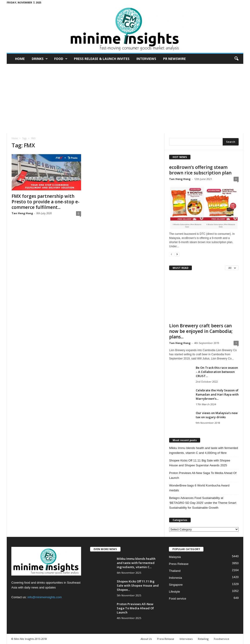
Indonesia (175, 578)
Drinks (40, 59)
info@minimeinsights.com (44, 597)
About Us (146, 639)
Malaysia (175, 557)
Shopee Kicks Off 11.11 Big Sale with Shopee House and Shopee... (138, 585)
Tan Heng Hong (22, 213)
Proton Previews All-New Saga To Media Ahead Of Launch (203, 475)
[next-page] (177, 254)
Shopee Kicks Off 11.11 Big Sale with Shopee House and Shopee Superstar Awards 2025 (200, 463)
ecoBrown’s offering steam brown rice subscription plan (200, 170)
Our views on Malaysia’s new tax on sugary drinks (217, 415)
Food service (177, 599)
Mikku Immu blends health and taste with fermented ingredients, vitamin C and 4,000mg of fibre (204, 450)
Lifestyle (174, 592)
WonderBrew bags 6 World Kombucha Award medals (199, 488)
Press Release (179, 564)
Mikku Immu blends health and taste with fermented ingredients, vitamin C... (136, 563)
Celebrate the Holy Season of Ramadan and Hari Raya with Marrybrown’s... (217, 394)
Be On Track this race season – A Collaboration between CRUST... (217, 372)
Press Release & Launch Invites (102, 59)
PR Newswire (174, 59)
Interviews (146, 59)
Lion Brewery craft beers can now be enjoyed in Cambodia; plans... (201, 331)
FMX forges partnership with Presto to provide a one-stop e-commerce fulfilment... (46, 202)
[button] (236, 59)
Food (61, 59)
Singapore (176, 585)
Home (20, 59)
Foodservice (222, 639)
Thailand (175, 571)
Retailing (203, 639)
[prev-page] (171, 254)
